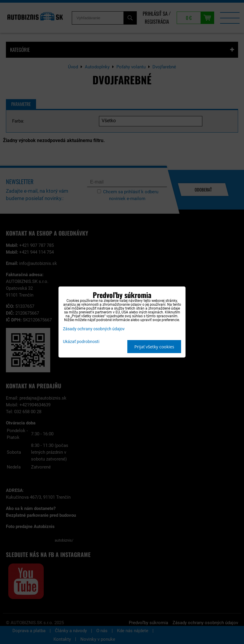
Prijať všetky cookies (154, 347)
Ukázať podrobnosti (81, 342)
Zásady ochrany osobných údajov (94, 329)
